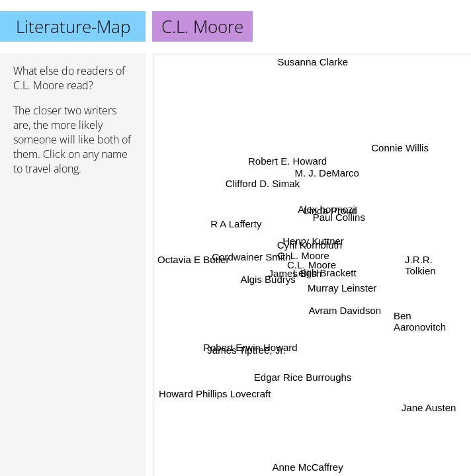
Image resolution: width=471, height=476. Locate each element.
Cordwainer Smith (252, 257)
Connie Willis (400, 148)
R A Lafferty (236, 224)
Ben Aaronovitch (420, 323)
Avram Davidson (347, 308)
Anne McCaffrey (306, 467)
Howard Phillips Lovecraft (214, 390)
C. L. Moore (303, 256)
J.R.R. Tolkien (420, 261)
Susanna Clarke (311, 62)
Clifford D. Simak (264, 181)
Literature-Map (73, 26)
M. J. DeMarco (327, 173)
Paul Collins (338, 217)
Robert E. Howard (289, 160)
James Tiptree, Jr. (248, 353)
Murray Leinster (342, 288)
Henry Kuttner (315, 242)
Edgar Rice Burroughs (304, 377)
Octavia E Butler (193, 259)
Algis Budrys (268, 281)
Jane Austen (428, 408)
